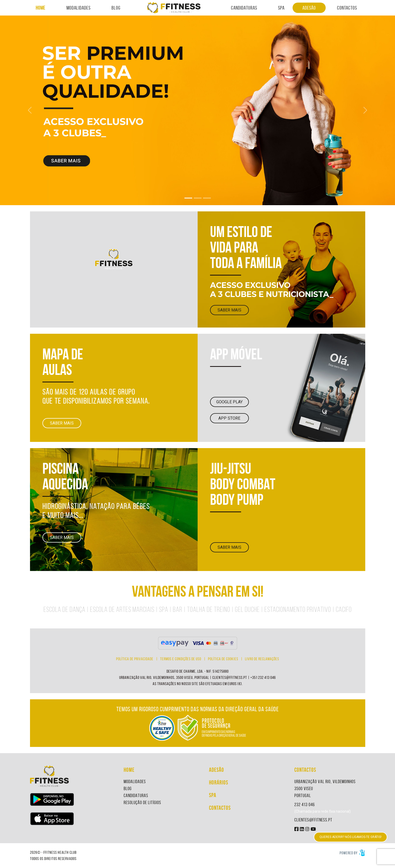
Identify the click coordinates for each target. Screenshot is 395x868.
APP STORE (229, 418)
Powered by (352, 853)
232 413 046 (305, 805)
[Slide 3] (207, 198)
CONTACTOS (347, 8)
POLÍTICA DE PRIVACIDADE (135, 659)
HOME (40, 8)
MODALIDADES (79, 8)
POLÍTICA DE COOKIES (223, 659)
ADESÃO (309, 8)
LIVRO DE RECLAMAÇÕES (262, 659)
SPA (281, 8)
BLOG (116, 8)
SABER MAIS (229, 310)
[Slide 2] (198, 198)
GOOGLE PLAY (229, 402)
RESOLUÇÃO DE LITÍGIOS (142, 803)
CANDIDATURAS (244, 8)
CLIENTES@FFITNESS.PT (313, 820)
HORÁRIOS (219, 782)
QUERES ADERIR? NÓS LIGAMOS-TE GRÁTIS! (351, 837)
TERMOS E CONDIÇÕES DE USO (181, 659)
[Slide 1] (188, 198)
